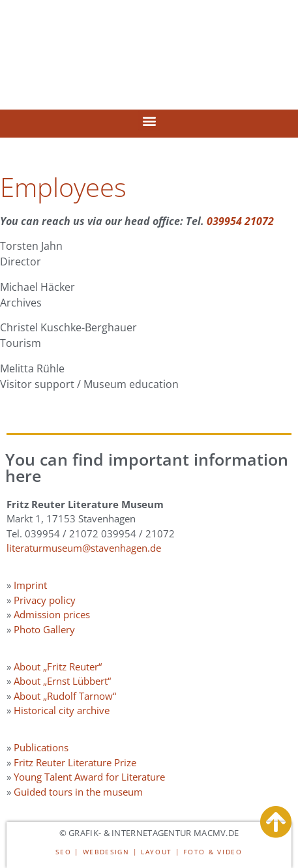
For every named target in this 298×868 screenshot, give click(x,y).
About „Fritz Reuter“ (58, 666)
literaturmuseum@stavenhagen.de (84, 548)
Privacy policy (45, 600)
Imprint (30, 585)
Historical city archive (62, 710)
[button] (149, 120)
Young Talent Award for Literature (89, 777)
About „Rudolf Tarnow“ (65, 696)
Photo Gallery (44, 629)
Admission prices (52, 614)
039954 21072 (240, 221)
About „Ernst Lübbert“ (62, 681)
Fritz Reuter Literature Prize (75, 762)
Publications (41, 747)
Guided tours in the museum (78, 792)
